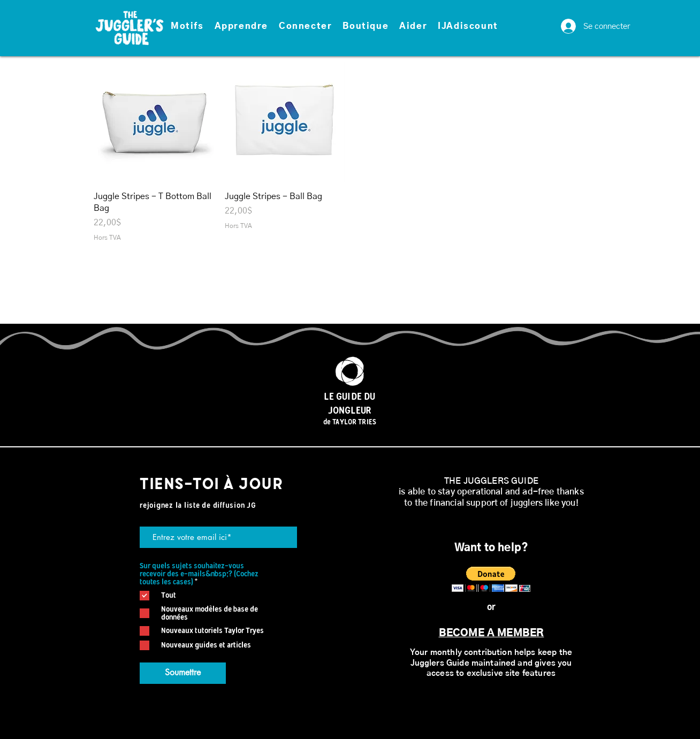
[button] (187, 27)
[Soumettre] (183, 673)
